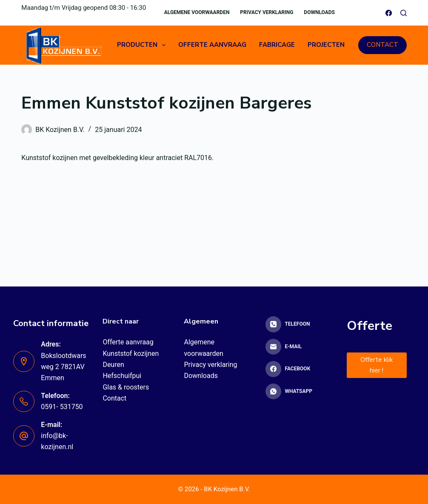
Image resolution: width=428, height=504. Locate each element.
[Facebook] (389, 13)
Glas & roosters (126, 387)
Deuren (113, 365)
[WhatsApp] (295, 392)
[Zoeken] (404, 13)
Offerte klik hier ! (377, 365)
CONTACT (382, 45)
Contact (114, 398)
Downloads (319, 12)
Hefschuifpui (122, 376)
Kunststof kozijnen (131, 354)
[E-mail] (295, 347)
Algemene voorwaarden (197, 12)
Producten (143, 45)
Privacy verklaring (267, 12)
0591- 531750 (62, 407)
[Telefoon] (295, 324)
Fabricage (277, 45)
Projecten (326, 45)
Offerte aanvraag (212, 45)
